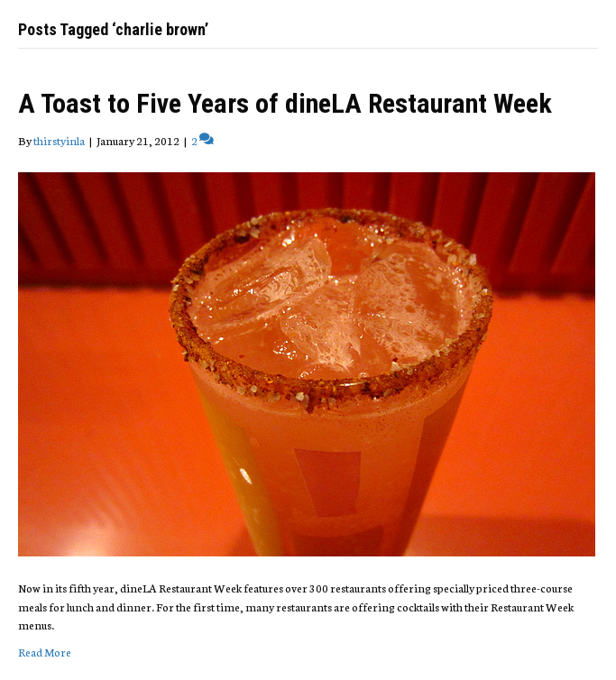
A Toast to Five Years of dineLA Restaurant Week (285, 103)
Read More (45, 652)
